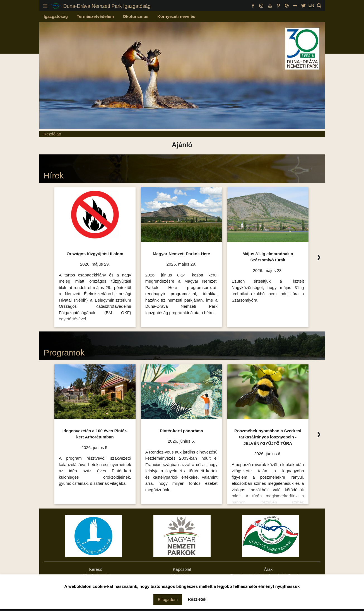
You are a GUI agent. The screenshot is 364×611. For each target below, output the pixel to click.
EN (311, 5)
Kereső (96, 569)
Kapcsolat (182, 569)
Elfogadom (168, 599)
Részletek (197, 599)
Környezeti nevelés (176, 16)
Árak (268, 569)
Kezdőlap (53, 134)
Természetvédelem (95, 16)
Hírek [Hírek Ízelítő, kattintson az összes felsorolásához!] (54, 176)
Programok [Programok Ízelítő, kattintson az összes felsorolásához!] (64, 353)
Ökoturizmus (136, 16)
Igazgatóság (56, 16)
